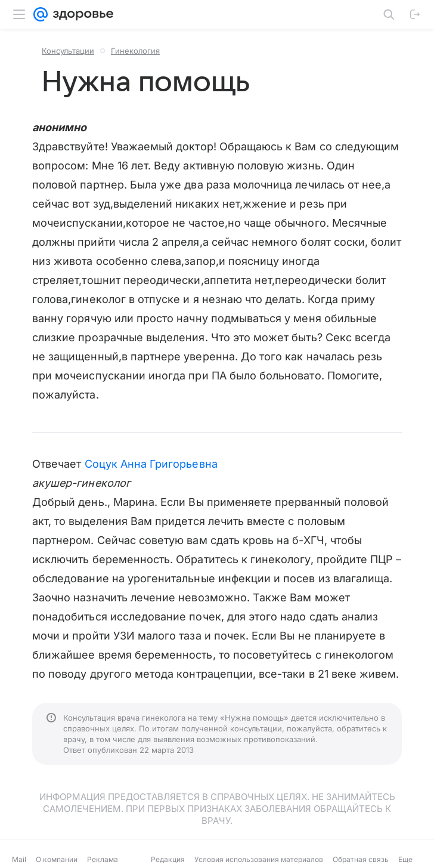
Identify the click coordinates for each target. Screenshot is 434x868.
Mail (19, 859)
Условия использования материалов (259, 859)
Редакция (168, 859)
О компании (57, 859)
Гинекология (135, 51)
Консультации (68, 51)
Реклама (103, 859)
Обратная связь (361, 859)
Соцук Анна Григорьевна (151, 464)
